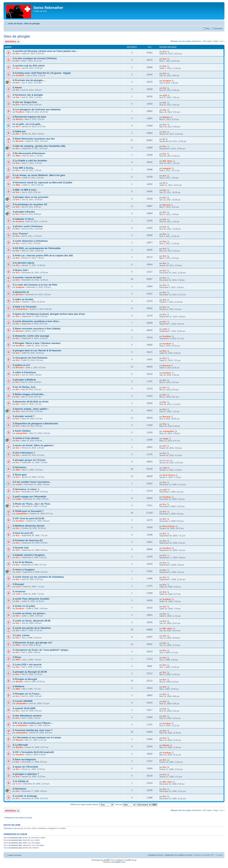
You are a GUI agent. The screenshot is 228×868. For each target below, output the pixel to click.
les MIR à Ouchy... (25, 168)
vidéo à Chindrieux (25, 372)
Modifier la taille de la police (220, 23)
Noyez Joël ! (22, 270)
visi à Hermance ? (25, 453)
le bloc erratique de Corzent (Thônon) (36, 58)
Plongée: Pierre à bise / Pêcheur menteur (38, 343)
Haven (18, 88)
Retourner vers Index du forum (19, 818)
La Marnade (21, 745)
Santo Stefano (23, 431)
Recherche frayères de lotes (31, 117)
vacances (20, 591)
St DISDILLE (22, 781)
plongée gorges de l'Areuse (30, 460)
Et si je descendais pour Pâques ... (34, 723)
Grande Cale (22, 548)
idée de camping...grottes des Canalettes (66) (40, 146)
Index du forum (15, 24)
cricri (18, 572)
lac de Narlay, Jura (25, 387)
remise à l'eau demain (27, 438)
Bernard (20, 141)
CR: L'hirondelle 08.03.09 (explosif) (34, 752)
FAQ (207, 28)
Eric (18, 53)
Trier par (125, 804)
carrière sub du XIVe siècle (30, 66)
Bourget (19, 584)
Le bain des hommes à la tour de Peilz (36, 285)
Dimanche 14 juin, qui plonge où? (34, 643)
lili (164, 139)
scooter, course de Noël (28, 277)
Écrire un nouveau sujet (12, 41)
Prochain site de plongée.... (30, 80)
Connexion (218, 28)
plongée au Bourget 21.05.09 (31, 672)
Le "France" (22, 234)
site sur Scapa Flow (26, 102)
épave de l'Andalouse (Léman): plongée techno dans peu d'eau (50, 314)
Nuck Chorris (169, 475)
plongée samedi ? (25, 416)
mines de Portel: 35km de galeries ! (35, 445)
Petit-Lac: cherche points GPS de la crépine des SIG (44, 256)
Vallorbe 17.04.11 (24, 219)
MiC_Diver (168, 161)
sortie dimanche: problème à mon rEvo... (38, 321)
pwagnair (167, 168)
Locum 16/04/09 (24, 701)
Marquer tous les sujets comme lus (186, 41)
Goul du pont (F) (24, 533)
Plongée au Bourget (26, 679)
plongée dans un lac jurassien (32, 197)
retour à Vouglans (25, 570)
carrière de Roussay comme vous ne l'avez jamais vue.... (46, 51)
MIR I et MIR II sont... (26, 190)
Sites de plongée (32, 24)
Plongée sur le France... (28, 694)
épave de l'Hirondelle (27, 767)
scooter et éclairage (26, 796)
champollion (22, 309)
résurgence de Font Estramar (31, 358)
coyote (19, 484)
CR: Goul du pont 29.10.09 (29, 518)
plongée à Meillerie (25, 380)
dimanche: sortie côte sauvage (32, 336)
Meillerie (20, 686)
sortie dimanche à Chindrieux (31, 241)
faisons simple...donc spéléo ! (32, 409)
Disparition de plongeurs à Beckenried (36, 423)
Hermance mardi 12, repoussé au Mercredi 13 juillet (44, 182)
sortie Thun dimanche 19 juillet (32, 599)
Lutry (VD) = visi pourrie (28, 664)
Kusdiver (20, 75)
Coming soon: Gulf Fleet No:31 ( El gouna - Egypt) (43, 73)
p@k (165, 95)
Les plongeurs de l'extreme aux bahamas (38, 109)
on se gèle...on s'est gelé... (27, 124)
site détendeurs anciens (28, 716)
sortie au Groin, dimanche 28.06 (33, 621)
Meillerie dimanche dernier (30, 526)
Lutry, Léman (22, 635)
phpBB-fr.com (120, 862)
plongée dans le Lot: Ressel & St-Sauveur (38, 350)
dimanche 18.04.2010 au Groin (32, 402)
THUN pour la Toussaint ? (29, 511)
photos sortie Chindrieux (29, 226)
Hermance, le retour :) (27, 489)
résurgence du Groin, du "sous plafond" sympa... (42, 650)
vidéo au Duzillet (24, 299)
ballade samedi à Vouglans (30, 555)
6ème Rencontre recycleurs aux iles (35, 139)
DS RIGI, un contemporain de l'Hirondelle (38, 248)
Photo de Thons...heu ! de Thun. (33, 504)
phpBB (106, 860)
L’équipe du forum (155, 855)
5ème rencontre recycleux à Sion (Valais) (38, 329)
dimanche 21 (22, 292)
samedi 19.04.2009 (25, 708)
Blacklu (19, 119)
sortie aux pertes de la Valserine (33, 628)
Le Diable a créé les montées (31, 161)
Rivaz (18, 657)
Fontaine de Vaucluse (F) (29, 540)
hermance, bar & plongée (29, 95)
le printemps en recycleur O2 (31, 204)
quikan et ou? (23, 365)
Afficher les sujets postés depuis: (92, 804)
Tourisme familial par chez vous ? (34, 730)
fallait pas (20, 131)
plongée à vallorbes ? (27, 774)
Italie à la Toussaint (26, 307)
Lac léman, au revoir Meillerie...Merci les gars (40, 175)
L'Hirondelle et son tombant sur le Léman (38, 738)
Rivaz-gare (21, 475)
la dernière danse (25, 263)
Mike (18, 156)
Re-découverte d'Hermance (30, 153)
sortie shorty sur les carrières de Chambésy (39, 577)
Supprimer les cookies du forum (179, 855)
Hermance (21, 467)
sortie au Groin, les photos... (31, 613)
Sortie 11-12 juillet (25, 606)
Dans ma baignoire (25, 759)
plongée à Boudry (25, 212)
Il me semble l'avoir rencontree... (33, 482)
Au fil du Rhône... (25, 562)
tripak (165, 439)
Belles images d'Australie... (30, 394)
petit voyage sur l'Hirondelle (31, 497)
